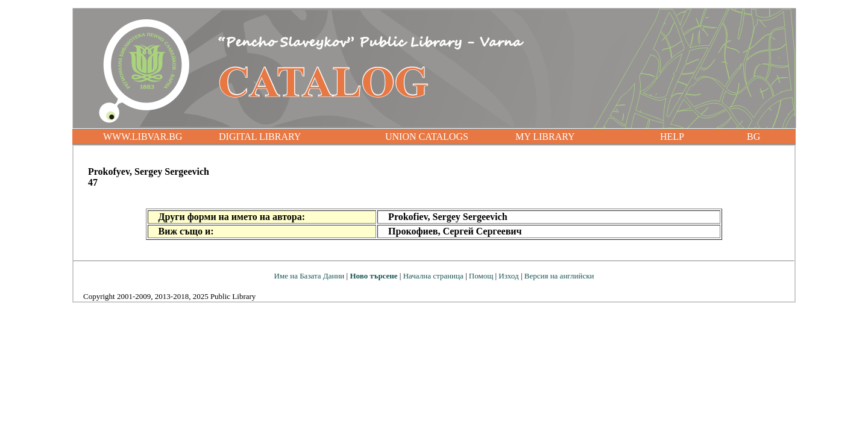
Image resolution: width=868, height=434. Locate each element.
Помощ (481, 276)
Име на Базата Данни (310, 276)
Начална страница (433, 276)
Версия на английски (559, 276)
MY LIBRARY (545, 137)
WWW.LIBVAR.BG (143, 137)
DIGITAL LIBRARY (260, 137)
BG (753, 137)
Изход (508, 276)
